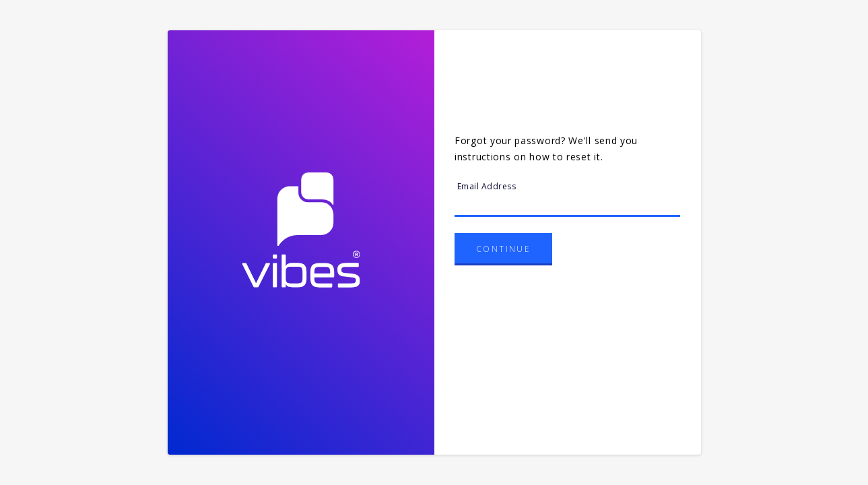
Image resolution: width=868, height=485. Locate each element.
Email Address (487, 187)
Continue (503, 249)
